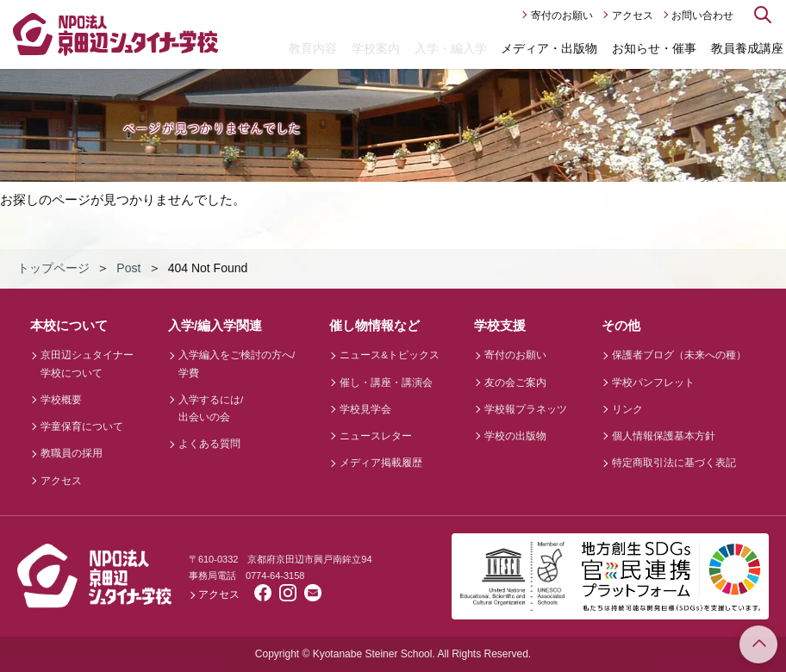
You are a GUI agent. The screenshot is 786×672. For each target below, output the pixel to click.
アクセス (633, 16)
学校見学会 (365, 409)
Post (128, 268)
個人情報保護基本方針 (664, 436)
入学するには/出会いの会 (211, 408)
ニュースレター (376, 436)
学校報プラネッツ (526, 409)
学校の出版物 (515, 436)
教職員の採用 (72, 453)
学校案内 (376, 48)
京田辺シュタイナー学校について (87, 364)
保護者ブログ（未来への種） (679, 355)
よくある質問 (209, 444)
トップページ (53, 268)
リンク (627, 409)
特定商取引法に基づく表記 (674, 463)
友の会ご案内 (515, 383)
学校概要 (61, 400)
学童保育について (82, 426)
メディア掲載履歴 (381, 463)
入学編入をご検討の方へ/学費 (237, 364)
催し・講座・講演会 (386, 383)
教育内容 (313, 48)
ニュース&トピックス (390, 355)
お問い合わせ (702, 16)
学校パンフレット (653, 383)
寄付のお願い (562, 16)
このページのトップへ (758, 644)
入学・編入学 (451, 48)
